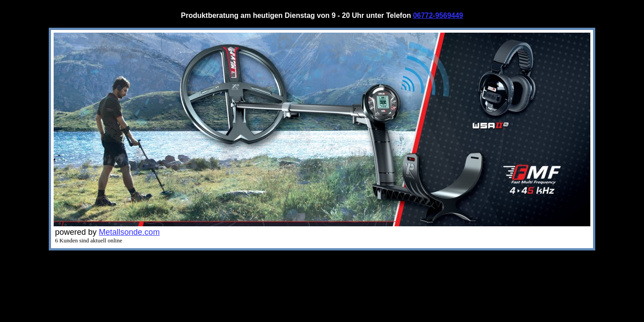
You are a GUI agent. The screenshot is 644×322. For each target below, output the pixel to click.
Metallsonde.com (129, 232)
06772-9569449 (438, 15)
